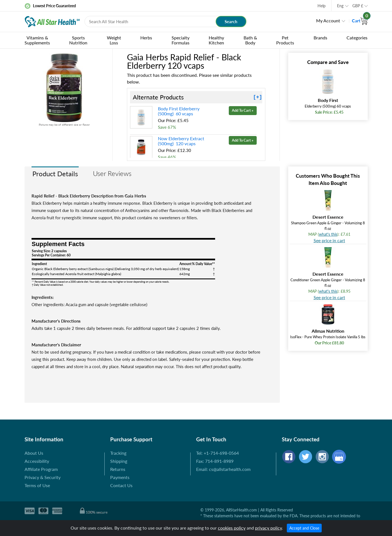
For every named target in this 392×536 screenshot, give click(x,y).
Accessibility (37, 461)
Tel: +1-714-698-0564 (217, 453)
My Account (328, 21)
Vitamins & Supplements (37, 40)
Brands (320, 38)
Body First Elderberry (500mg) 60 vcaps (179, 111)
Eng (340, 6)
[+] (258, 97)
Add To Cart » (243, 110)
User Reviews (112, 173)
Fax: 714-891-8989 (215, 461)
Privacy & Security (43, 477)
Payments (120, 477)
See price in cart (329, 240)
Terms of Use (37, 485)
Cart (360, 21)
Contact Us (121, 485)
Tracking (118, 453)
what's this (328, 234)
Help (322, 6)
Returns (118, 469)
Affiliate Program (41, 469)
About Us (34, 453)
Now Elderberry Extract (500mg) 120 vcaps (181, 141)
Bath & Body (250, 40)
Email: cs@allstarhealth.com (223, 469)
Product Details (55, 174)
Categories (357, 38)
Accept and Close (304, 528)
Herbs (146, 38)
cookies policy (232, 528)
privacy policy (268, 528)
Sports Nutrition (78, 40)
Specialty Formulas (181, 40)
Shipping (119, 461)
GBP (358, 6)
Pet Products (285, 40)
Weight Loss (114, 40)
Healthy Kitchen (216, 40)
